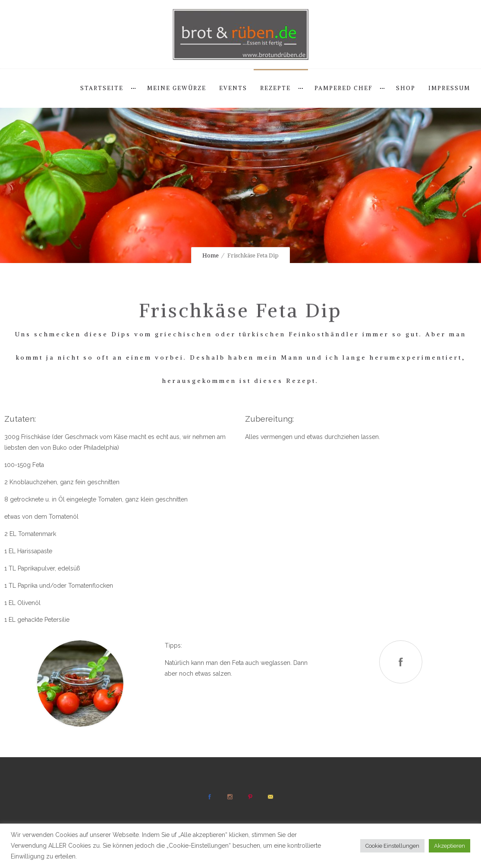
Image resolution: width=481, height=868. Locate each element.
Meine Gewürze (177, 88)
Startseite (102, 88)
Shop (406, 88)
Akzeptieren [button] (450, 846)
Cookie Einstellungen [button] (392, 846)
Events (233, 88)
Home (211, 255)
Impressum (449, 88)
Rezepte (275, 88)
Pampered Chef (343, 88)
